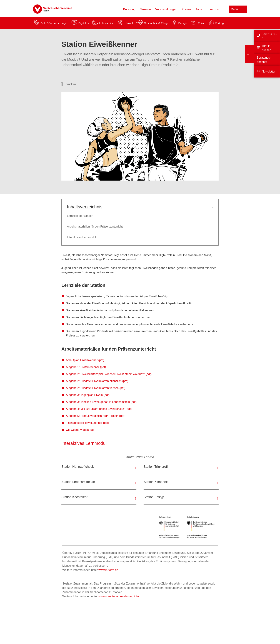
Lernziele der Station (80, 216)
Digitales (84, 23)
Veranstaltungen (166, 9)
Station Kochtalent (74, 497)
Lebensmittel (107, 23)
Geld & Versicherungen (54, 23)
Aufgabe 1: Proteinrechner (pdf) (86, 367)
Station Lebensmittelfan (78, 482)
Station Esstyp (154, 497)
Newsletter (269, 72)
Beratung (129, 9)
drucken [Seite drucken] (71, 84)
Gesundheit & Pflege (156, 23)
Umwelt (129, 23)
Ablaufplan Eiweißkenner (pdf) (85, 360)
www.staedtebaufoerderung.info (118, 596)
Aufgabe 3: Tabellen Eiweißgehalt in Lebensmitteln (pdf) (101, 402)
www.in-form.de (108, 570)
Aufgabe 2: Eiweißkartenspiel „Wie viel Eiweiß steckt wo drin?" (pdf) (109, 374)
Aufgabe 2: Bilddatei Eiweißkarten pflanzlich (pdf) (97, 381)
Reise (201, 23)
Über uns (213, 9)
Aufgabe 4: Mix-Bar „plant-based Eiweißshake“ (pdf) (99, 409)
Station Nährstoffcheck (78, 467)
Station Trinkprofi (156, 467)
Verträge (220, 23)
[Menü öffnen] (238, 9)
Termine (145, 9)
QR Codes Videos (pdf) (81, 430)
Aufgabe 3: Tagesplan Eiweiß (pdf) (88, 395)
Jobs (199, 9)
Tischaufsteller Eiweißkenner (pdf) (87, 423)
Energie (183, 23)
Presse (186, 9)
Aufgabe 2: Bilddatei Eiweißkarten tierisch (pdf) (96, 388)
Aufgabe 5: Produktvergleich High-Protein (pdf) (96, 416)
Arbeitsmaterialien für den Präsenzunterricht (95, 227)
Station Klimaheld (156, 482)
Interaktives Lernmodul (81, 237)
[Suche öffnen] (224, 9)
